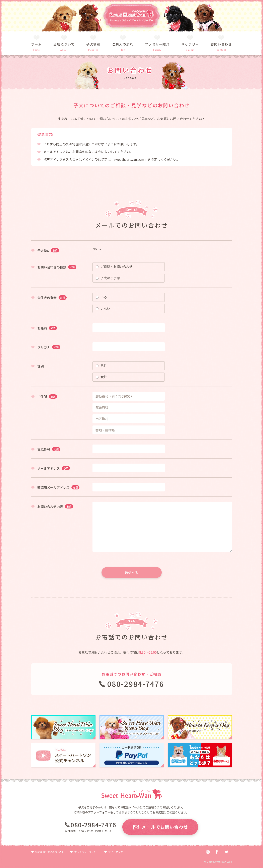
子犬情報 (93, 44)
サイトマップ (116, 852)
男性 (101, 366)
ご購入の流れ (123, 44)
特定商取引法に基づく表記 (50, 852)
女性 (101, 377)
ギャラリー (190, 44)
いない (103, 308)
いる (101, 297)
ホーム (37, 44)
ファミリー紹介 (157, 44)
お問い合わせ (221, 44)
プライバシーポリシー (86, 852)
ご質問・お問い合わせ (114, 266)
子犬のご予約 (108, 278)
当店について (64, 44)
